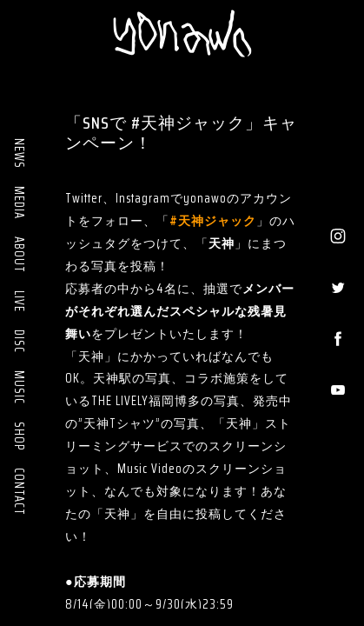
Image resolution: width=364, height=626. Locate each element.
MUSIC (19, 387)
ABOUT (19, 255)
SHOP (19, 436)
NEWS (19, 153)
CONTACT (19, 492)
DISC (19, 341)
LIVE (19, 301)
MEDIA (19, 203)
